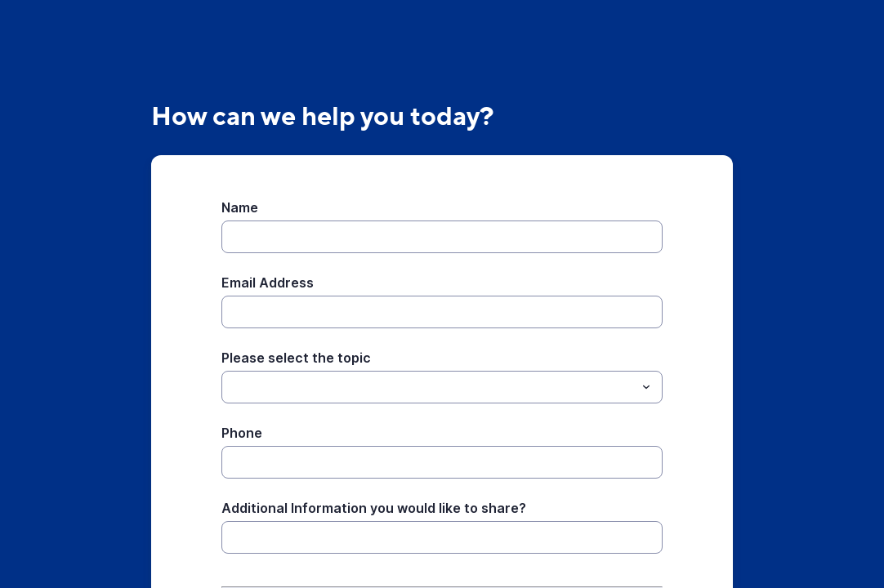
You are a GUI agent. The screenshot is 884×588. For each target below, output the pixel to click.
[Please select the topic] (231, 387)
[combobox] (442, 387)
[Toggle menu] (646, 387)
